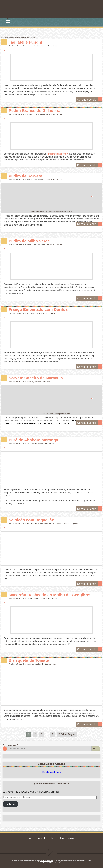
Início (3, 37)
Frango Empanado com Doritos (38, 309)
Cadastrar (10, 804)
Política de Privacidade (61, 863)
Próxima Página (67, 734)
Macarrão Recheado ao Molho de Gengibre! (49, 595)
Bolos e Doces (32, 114)
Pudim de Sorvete (25, 176)
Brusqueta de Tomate (29, 660)
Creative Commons (47, 861)
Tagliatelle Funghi (25, 42)
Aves (28, 313)
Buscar (96, 749)
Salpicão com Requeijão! (32, 520)
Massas (30, 46)
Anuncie (72, 838)
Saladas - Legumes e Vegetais (67, 524)
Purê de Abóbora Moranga (33, 440)
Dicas (61, 838)
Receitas (37, 46)
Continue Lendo (89, 99)
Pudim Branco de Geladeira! (35, 111)
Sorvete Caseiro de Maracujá (36, 378)
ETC (28, 444)
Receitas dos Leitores (49, 46)
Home (30, 838)
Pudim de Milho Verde (29, 241)
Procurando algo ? (10, 745)
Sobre (40, 838)
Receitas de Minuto (52, 772)
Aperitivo (30, 664)
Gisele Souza (17, 46)
